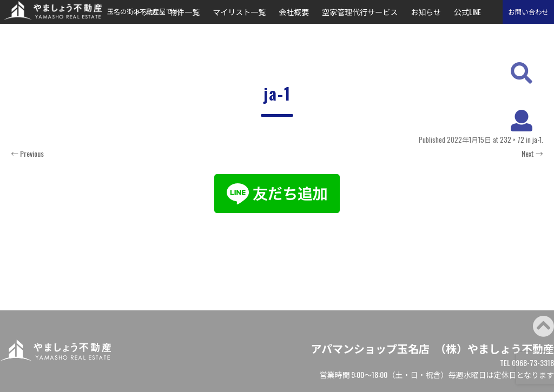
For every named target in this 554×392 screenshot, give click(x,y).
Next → (532, 153)
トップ (145, 12)
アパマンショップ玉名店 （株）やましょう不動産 (432, 348)
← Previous (27, 153)
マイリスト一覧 (239, 12)
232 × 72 (512, 139)
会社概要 (294, 12)
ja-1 (537, 139)
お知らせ (426, 12)
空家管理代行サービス (360, 12)
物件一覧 (184, 12)
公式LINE (467, 12)
